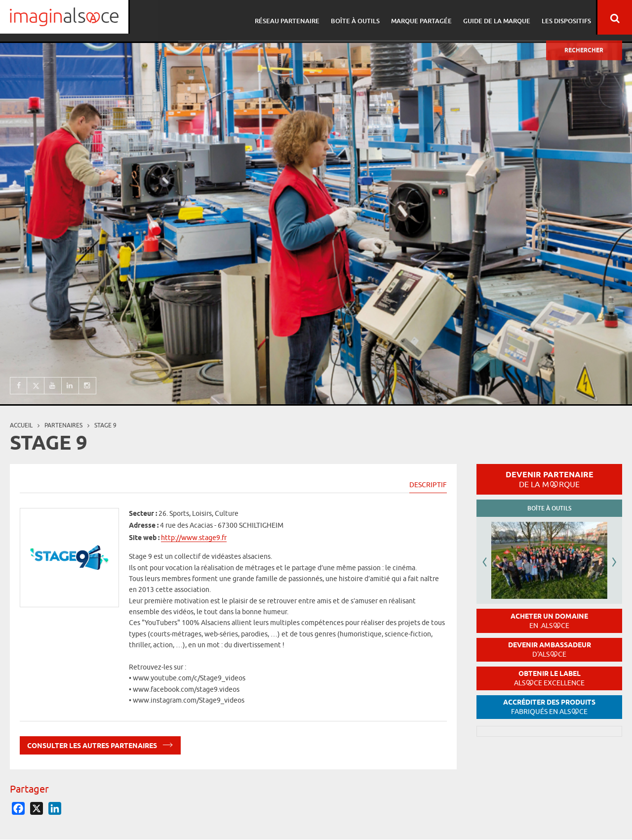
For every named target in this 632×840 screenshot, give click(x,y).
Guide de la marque (493, 17)
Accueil (21, 425)
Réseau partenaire (288, 17)
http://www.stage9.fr (194, 538)
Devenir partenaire (550, 479)
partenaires (63, 425)
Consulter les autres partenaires (100, 744)
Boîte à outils (355, 17)
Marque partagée (419, 17)
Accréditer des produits (549, 707)
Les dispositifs (561, 17)
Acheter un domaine (549, 621)
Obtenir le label (549, 678)
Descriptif (428, 485)
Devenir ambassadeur (550, 650)
